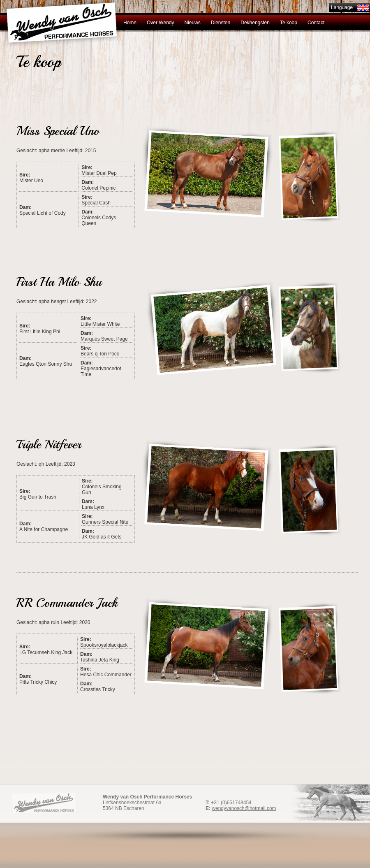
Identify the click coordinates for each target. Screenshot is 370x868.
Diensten (221, 23)
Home (130, 23)
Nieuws (192, 23)
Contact (316, 23)
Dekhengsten (255, 23)
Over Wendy (160, 23)
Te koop (289, 23)
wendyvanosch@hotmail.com (244, 808)
